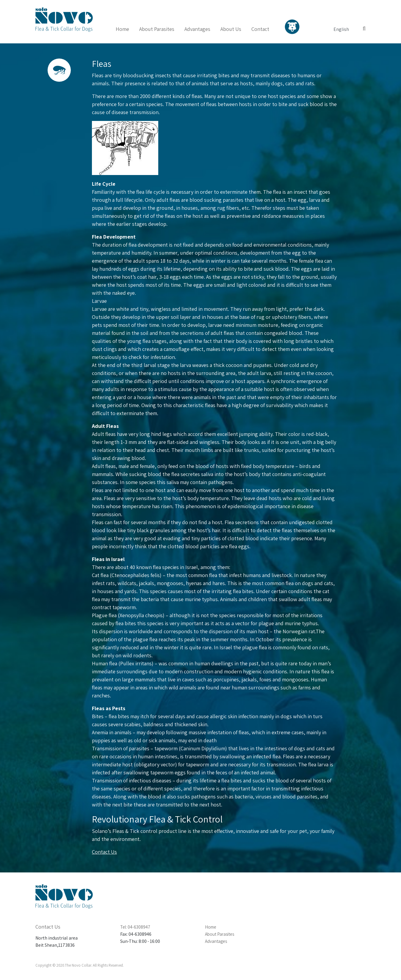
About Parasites (157, 29)
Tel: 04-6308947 (135, 927)
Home (122, 29)
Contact (260, 29)
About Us (231, 29)
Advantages (197, 29)
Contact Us (104, 852)
